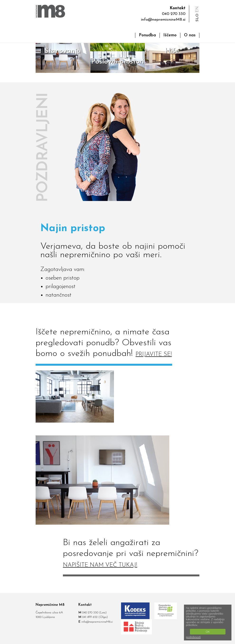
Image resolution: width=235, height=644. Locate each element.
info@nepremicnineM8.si (163, 20)
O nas (190, 35)
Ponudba (147, 35)
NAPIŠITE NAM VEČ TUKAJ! (100, 565)
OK (208, 632)
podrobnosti (193, 637)
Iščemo (170, 35)
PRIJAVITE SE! (154, 355)
